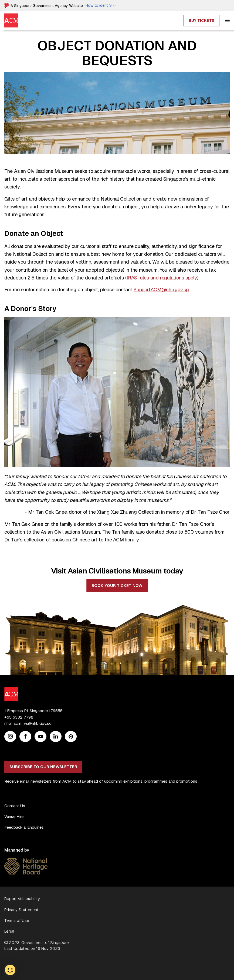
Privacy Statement (21, 910)
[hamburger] (227, 20)
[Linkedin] (56, 737)
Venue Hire (14, 816)
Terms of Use (17, 920)
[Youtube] (41, 737)
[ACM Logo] (11, 690)
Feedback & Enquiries (24, 827)
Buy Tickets (201, 20)
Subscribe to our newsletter (43, 767)
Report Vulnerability (22, 899)
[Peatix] (71, 737)
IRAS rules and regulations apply (162, 278)
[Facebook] (26, 737)
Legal (9, 931)
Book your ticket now (117, 585)
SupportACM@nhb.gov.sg (161, 290)
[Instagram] (10, 737)
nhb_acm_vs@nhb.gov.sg (28, 723)
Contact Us (15, 806)
